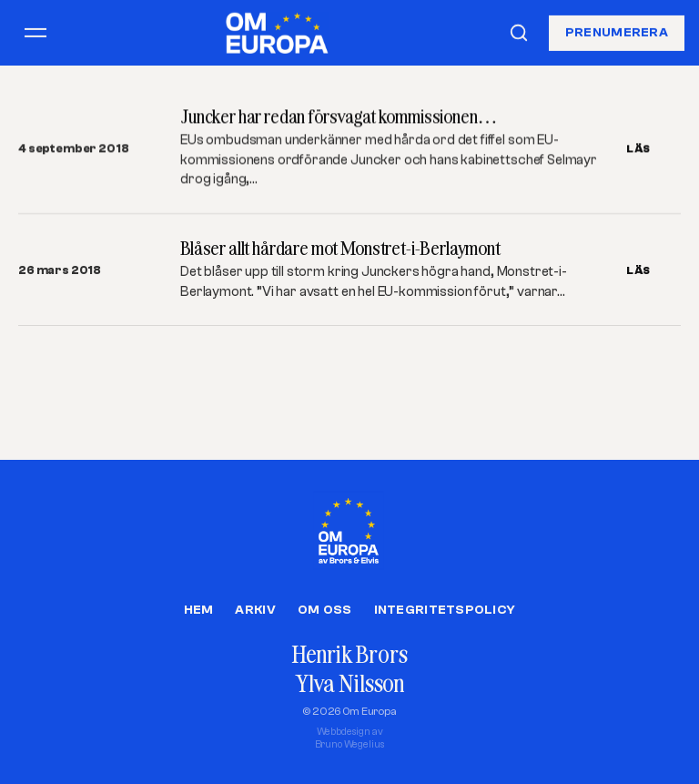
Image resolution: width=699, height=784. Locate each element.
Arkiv (255, 610)
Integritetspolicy (445, 610)
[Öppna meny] (35, 33)
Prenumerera (617, 32)
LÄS (638, 148)
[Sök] (519, 33)
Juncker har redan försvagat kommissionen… (339, 116)
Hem (199, 610)
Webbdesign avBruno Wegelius (350, 738)
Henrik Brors (349, 654)
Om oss (325, 610)
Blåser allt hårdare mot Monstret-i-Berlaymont (340, 248)
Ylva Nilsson (349, 683)
